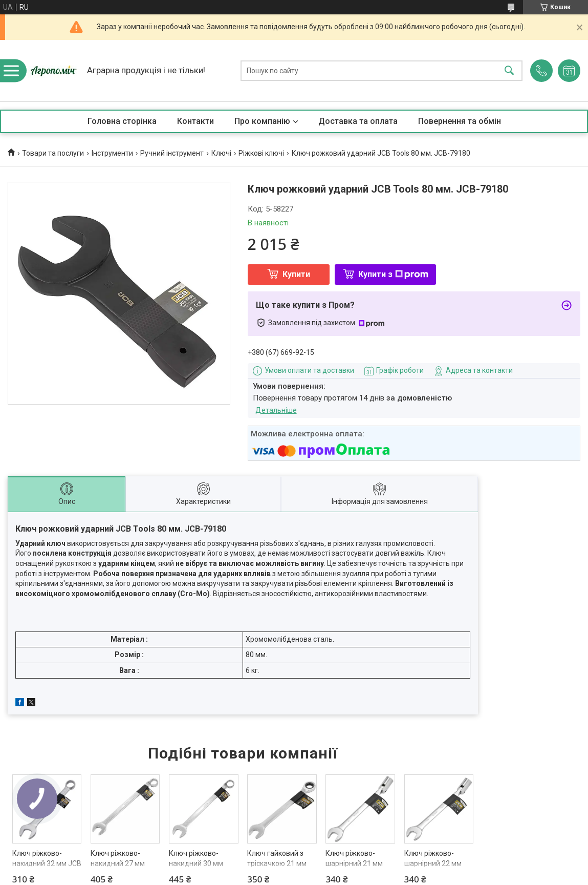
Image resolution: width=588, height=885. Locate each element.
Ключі (221, 153)
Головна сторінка (122, 121)
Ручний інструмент (172, 153)
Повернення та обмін (460, 121)
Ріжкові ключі (261, 153)
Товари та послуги (53, 153)
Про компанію (262, 121)
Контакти (195, 121)
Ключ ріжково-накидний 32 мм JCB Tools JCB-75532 (47, 863)
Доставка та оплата (358, 121)
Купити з (393, 274)
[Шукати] (509, 71)
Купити (296, 274)
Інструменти (112, 153)
